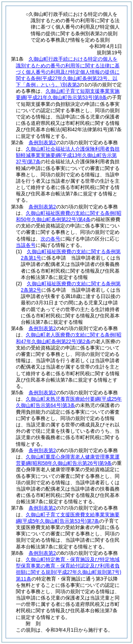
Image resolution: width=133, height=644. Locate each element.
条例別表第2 (42, 142)
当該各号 (26, 245)
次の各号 (50, 239)
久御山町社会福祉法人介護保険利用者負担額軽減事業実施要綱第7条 (68, 155)
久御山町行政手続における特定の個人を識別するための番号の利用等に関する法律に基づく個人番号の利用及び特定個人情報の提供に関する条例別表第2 (68, 72)
